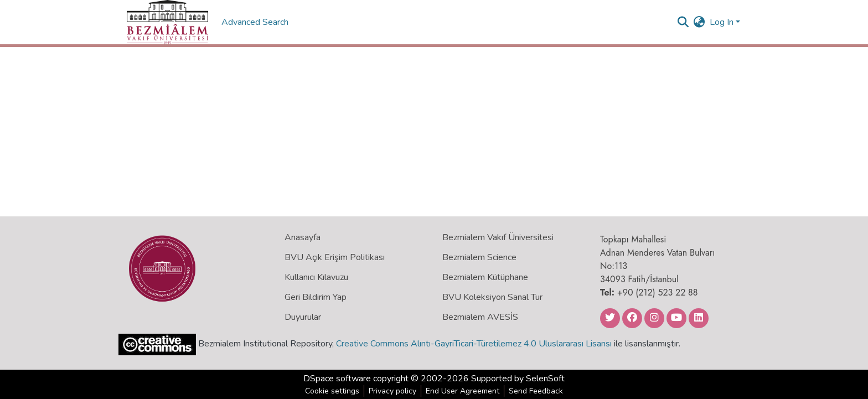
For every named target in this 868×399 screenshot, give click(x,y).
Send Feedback (536, 391)
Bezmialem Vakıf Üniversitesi (498, 237)
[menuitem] (699, 22)
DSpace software (337, 379)
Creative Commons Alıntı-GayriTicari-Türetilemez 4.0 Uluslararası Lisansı (474, 344)
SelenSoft (545, 379)
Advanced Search (256, 22)
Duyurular (303, 317)
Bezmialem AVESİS (480, 317)
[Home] (167, 22)
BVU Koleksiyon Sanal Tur (492, 297)
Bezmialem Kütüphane (485, 277)
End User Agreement (463, 391)
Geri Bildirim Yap (316, 297)
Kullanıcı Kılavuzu (316, 277)
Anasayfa (303, 237)
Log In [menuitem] (722, 22)
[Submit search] (683, 22)
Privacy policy (392, 391)
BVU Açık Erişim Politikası (335, 257)
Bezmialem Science (479, 257)
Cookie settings (332, 391)
